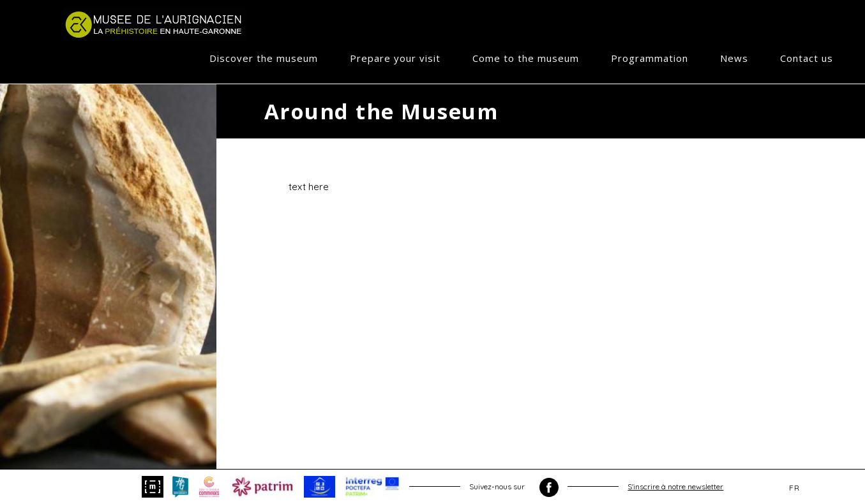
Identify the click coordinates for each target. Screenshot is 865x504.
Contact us (807, 58)
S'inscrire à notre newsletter (675, 486)
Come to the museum (526, 58)
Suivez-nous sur (514, 487)
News (734, 58)
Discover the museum (264, 58)
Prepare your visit (395, 58)
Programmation (650, 58)
